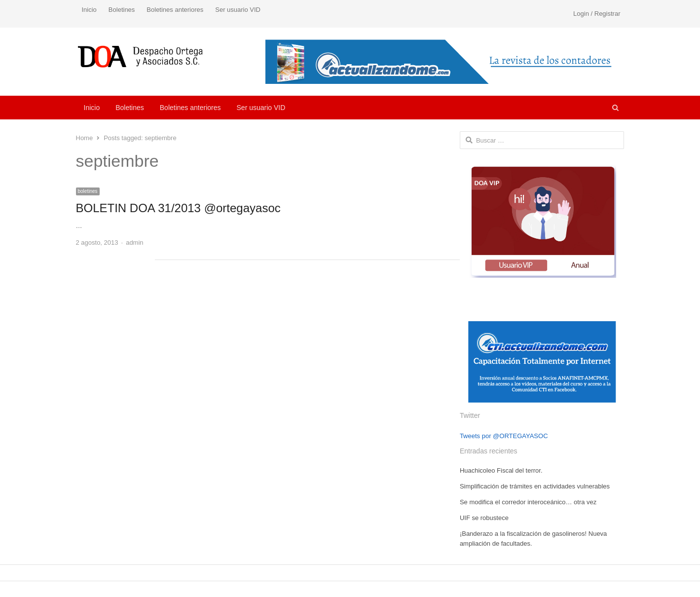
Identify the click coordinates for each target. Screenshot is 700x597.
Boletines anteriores (175, 10)
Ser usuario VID (238, 10)
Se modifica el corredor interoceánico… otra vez (528, 502)
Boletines (122, 10)
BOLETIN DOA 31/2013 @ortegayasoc (178, 208)
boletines (88, 191)
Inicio (89, 10)
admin (134, 243)
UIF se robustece (484, 518)
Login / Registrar (597, 14)
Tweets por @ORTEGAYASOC (504, 436)
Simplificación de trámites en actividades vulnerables (535, 486)
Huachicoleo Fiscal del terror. (501, 470)
